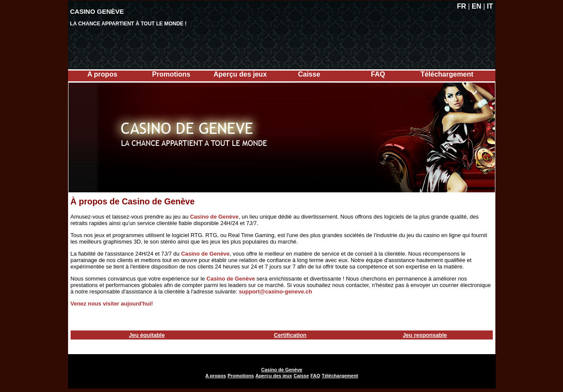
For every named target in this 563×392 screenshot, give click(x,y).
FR (462, 6)
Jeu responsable (425, 335)
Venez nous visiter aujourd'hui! (112, 304)
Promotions (171, 74)
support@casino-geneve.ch (275, 292)
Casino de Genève (214, 217)
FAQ (378, 74)
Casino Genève (97, 11)
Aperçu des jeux (240, 74)
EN (476, 6)
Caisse (309, 74)
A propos (103, 74)
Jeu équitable (147, 335)
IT (490, 6)
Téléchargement (447, 74)
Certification (290, 335)
